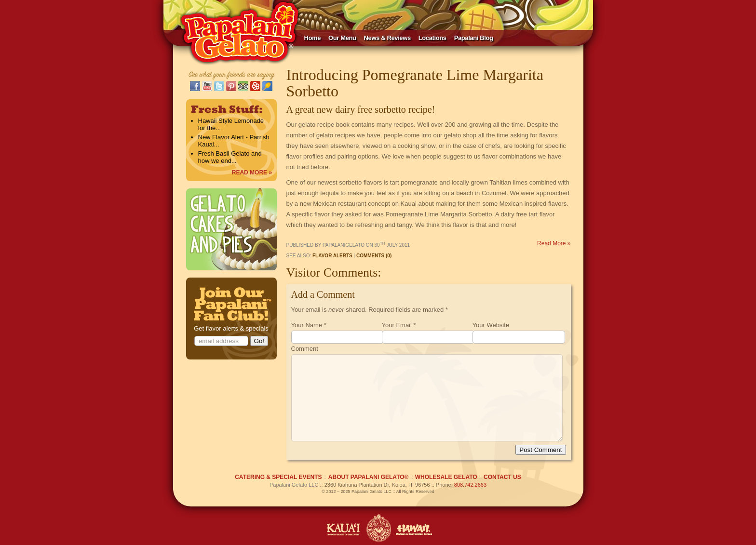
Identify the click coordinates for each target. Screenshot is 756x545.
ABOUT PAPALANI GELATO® (369, 477)
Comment (305, 349)
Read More (554, 243)
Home (313, 38)
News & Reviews (387, 38)
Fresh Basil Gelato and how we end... (230, 157)
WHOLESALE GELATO (446, 477)
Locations (432, 38)
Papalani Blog (474, 38)
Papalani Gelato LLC (294, 485)
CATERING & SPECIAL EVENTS (278, 477)
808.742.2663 (470, 485)
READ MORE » (252, 173)
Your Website (491, 325)
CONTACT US (502, 477)
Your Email (397, 325)
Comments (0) (374, 256)
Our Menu (342, 38)
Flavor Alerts (332, 256)
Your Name (307, 325)
